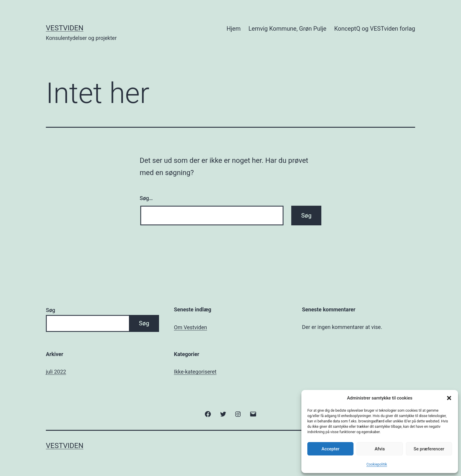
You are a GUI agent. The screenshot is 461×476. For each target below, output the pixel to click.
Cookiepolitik (377, 464)
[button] (449, 398)
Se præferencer (429, 449)
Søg (50, 310)
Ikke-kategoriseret (195, 372)
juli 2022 (56, 372)
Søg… (146, 198)
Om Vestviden (190, 327)
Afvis (380, 449)
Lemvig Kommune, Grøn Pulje (287, 29)
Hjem (234, 29)
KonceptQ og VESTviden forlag (375, 29)
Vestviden (65, 28)
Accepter (330, 449)
